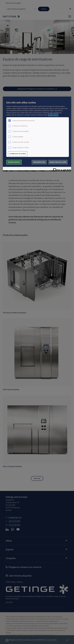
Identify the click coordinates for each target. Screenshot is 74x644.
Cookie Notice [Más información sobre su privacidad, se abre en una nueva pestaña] (53, 115)
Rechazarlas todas (39, 162)
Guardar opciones (14, 162)
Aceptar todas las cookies (58, 162)
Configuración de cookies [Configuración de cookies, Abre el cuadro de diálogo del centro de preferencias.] (18, 154)
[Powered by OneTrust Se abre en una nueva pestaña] (61, 169)
